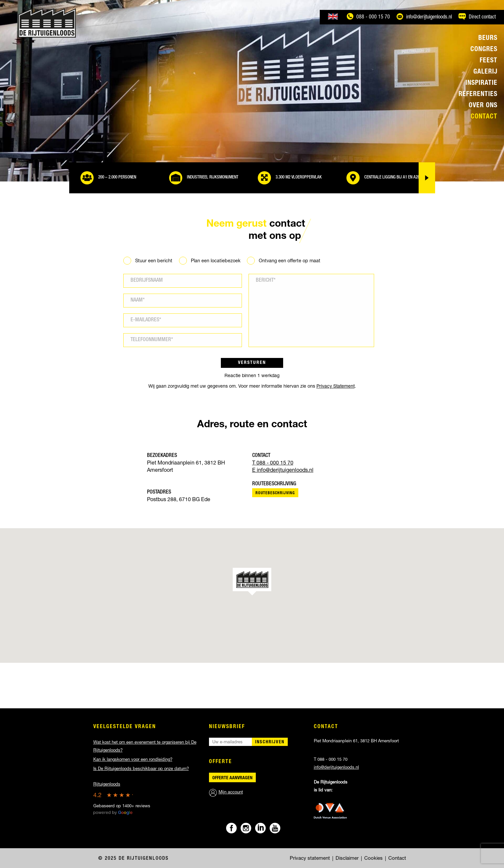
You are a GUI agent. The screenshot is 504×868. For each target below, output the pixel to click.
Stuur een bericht (154, 261)
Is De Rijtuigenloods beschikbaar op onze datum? (141, 769)
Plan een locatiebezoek (216, 261)
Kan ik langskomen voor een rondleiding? (133, 760)
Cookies (373, 859)
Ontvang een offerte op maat (290, 261)
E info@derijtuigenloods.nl (283, 471)
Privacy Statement (336, 387)
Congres (484, 50)
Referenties (478, 95)
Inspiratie (481, 83)
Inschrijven (270, 742)
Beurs (488, 39)
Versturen (252, 363)
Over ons (483, 106)
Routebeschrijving (275, 493)
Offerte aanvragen (232, 778)
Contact (484, 117)
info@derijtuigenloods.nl (336, 768)
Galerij (485, 72)
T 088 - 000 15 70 (273, 464)
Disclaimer (347, 859)
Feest (489, 61)
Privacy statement (310, 859)
